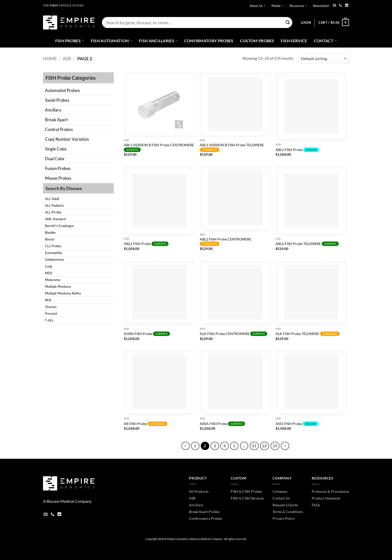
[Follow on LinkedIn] (347, 6)
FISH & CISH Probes (246, 491)
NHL (48, 300)
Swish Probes (57, 100)
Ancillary (53, 110)
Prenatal (51, 313)
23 (275, 446)
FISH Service (294, 41)
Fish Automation (111, 41)
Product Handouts (326, 498)
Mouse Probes (58, 178)
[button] (306, 22)
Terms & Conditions (288, 512)
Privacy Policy (284, 518)
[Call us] (340, 6)
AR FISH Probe (146, 424)
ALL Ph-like (53, 212)
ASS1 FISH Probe (297, 424)
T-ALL (49, 320)
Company (280, 491)
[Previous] (185, 446)
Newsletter (321, 6)
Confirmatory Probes (209, 41)
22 (264, 446)
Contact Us (281, 498)
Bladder (50, 232)
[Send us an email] (334, 6)
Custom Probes (257, 41)
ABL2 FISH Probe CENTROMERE (225, 242)
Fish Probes (70, 41)
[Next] (285, 446)
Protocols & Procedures (330, 491)
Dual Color (55, 159)
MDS (49, 273)
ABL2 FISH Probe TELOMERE (307, 244)
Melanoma (53, 280)
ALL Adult (52, 199)
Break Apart (56, 120)
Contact (325, 41)
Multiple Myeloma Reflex (63, 293)
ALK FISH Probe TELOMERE (308, 334)
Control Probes (59, 129)
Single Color (56, 149)
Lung (48, 266)
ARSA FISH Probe (222, 424)
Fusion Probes (58, 168)
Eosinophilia (53, 253)
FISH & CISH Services (247, 498)
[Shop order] (323, 59)
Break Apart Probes (204, 512)
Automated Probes (62, 90)
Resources (298, 6)
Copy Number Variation (67, 139)
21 (254, 446)
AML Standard (55, 219)
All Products (199, 491)
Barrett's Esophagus (59, 226)
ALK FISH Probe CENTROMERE (233, 334)
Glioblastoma (54, 259)
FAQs (316, 505)
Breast (50, 239)
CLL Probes (53, 246)
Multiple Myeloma (58, 286)
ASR (67, 58)
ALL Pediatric (55, 205)
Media (278, 6)
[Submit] (288, 23)
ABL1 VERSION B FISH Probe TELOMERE (232, 147)
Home (50, 58)
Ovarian (51, 307)
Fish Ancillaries (158, 41)
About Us (258, 6)
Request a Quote (285, 505)
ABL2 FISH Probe (297, 150)
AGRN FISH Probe (147, 334)
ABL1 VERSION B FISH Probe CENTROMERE (159, 147)
